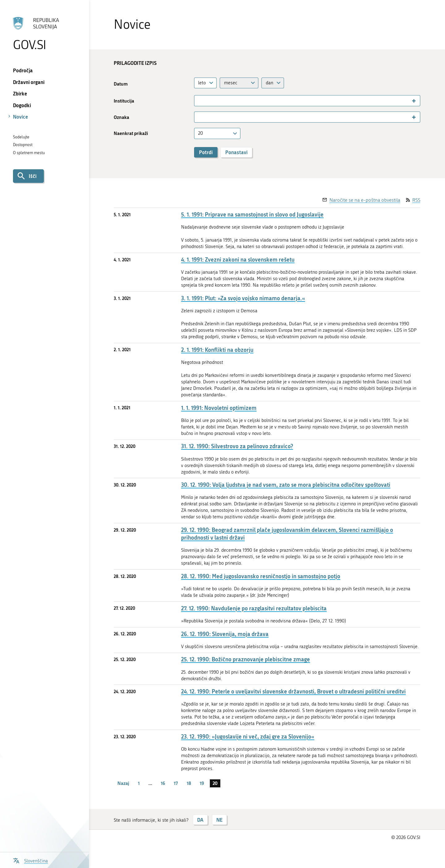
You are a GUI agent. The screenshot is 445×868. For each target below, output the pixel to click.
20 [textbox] (201, 133)
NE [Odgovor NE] (219, 820)
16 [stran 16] (163, 783)
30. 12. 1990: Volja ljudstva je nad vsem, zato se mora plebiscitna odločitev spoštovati (286, 485)
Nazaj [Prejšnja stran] (123, 783)
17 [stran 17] (176, 783)
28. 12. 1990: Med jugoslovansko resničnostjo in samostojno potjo (261, 576)
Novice (21, 117)
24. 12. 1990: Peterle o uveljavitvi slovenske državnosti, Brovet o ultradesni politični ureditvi (293, 691)
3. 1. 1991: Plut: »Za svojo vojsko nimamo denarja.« (243, 298)
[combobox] (206, 83)
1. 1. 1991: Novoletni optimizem (219, 408)
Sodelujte (21, 137)
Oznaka (121, 117)
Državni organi (29, 82)
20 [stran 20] (215, 783)
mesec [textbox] (231, 83)
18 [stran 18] (189, 783)
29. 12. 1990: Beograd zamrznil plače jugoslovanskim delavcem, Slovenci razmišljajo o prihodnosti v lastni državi (287, 534)
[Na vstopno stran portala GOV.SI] (44, 34)
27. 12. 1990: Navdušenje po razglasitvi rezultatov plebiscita (254, 608)
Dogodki (22, 105)
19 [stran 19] (202, 783)
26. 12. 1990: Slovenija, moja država (225, 634)
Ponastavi (236, 152)
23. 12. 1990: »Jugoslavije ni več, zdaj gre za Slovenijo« (248, 737)
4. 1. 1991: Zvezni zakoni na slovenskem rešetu (238, 260)
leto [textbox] (202, 83)
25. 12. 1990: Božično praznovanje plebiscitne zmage (246, 659)
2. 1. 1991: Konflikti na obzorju (217, 350)
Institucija (124, 101)
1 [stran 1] (139, 783)
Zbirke (20, 93)
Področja (23, 70)
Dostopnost (23, 145)
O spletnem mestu (29, 153)
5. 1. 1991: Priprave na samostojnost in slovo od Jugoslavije (252, 215)
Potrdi (206, 152)
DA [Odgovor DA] (200, 820)
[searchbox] (199, 101)
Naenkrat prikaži (131, 133)
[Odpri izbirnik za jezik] (30, 860)
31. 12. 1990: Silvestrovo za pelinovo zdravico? (237, 446)
